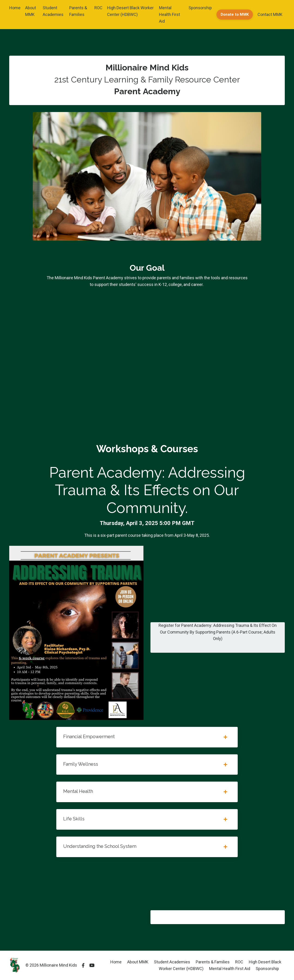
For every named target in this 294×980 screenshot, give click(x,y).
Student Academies (53, 11)
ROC (98, 8)
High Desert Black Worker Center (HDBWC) (130, 11)
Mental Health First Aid (169, 14)
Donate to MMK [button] (235, 14)
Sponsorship (200, 8)
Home (15, 8)
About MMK (31, 11)
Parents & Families (78, 11)
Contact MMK (270, 14)
